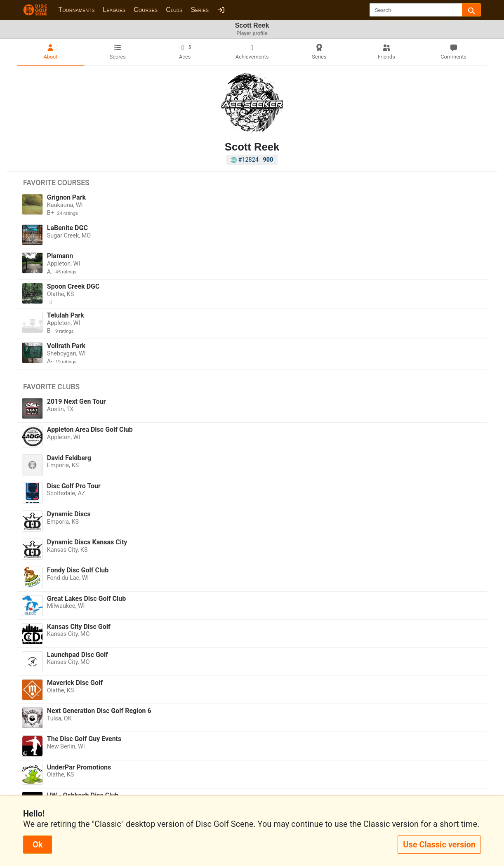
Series (200, 10)
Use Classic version (439, 845)
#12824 (252, 160)
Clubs (174, 10)
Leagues (114, 10)
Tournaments (76, 10)
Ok (38, 845)
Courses (146, 10)
